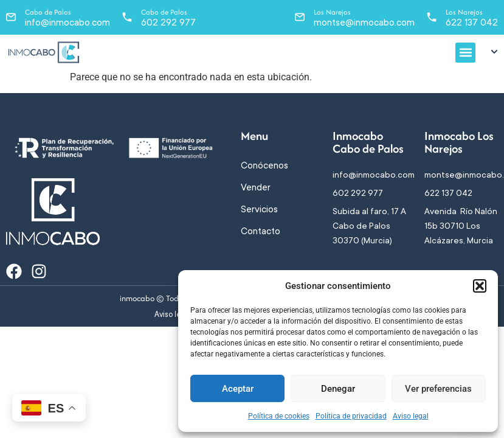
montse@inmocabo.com (364, 23)
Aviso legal (411, 416)
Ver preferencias (438, 389)
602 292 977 (168, 23)
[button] (480, 286)
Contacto (261, 231)
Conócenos (264, 165)
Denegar (338, 389)
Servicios (259, 209)
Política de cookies (279, 416)
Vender (256, 187)
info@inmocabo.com (67, 23)
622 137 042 (472, 23)
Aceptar (238, 389)
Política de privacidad (351, 416)
